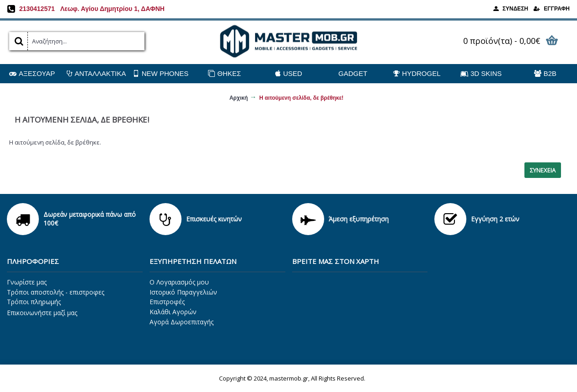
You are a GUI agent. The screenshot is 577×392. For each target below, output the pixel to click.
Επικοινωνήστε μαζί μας (42, 313)
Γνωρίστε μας (27, 282)
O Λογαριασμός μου (179, 282)
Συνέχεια (543, 170)
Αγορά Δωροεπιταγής (182, 322)
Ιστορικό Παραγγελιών (183, 292)
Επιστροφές (167, 302)
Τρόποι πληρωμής (34, 302)
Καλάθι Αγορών (173, 312)
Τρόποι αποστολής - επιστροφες (56, 292)
